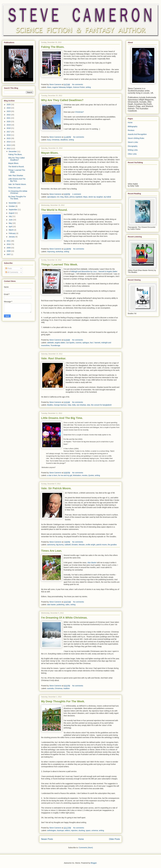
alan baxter (51, 605)
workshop (59, 252)
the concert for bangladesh (101, 405)
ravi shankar (81, 405)
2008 (9, 251)
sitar (89, 405)
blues (49, 87)
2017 (9, 132)
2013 (9, 145)
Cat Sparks (70, 343)
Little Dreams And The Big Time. (62, 418)
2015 (9, 138)
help (69, 405)
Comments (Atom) (86, 848)
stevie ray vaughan (96, 197)
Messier (82, 545)
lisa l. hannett (95, 343)
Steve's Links (133, 142)
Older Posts (114, 839)
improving (51, 252)
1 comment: (77, 194)
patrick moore (101, 545)
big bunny (60, 545)
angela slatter (60, 343)
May (11, 223)
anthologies (52, 830)
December (13, 151)
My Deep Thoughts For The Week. (63, 701)
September (13, 210)
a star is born (52, 475)
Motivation (77, 475)
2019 (9, 125)
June (11, 220)
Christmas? (79, 112)
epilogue (86, 343)
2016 (9, 135)
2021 (9, 118)
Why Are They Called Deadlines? (62, 100)
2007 (9, 254)
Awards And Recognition (137, 134)
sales (67, 605)
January (12, 237)
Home (81, 839)
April (11, 227)
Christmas (56, 140)
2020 (9, 122)
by (94, 271)
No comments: (78, 84)
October (12, 206)
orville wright (91, 545)
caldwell (68, 545)
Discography (133, 146)
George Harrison (60, 405)
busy (49, 140)
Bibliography (133, 126)
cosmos (79, 343)
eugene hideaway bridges (62, 87)
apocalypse (52, 197)
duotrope (60, 830)
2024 (9, 108)
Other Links (132, 154)
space (88, 830)
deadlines (64, 140)
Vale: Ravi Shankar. (54, 358)
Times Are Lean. (52, 551)
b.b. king (60, 197)
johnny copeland (76, 197)
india (74, 405)
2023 (9, 111)
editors (67, 830)
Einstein (75, 545)
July (10, 216)
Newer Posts (47, 839)
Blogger (94, 863)
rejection (74, 830)
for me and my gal (65, 475)
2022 (9, 115)
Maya (85, 197)
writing (88, 87)
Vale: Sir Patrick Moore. (56, 488)
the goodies (112, 545)
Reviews (131, 130)
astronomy (51, 545)
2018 (9, 128)
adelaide (50, 343)
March (11, 230)
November (13, 203)
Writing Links (133, 150)
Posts (9, 268)
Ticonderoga (55, 345)
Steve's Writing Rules (136, 138)
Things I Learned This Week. (60, 264)
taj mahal (107, 197)
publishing (60, 605)
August (12, 213)
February (12, 233)
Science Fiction (79, 87)
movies (85, 475)
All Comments (12, 272)
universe (95, 830)
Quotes (91, 475)
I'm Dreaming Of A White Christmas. (64, 618)
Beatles (50, 405)
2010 (9, 244)
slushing (82, 830)
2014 (9, 142)
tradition (67, 688)
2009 (9, 248)
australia (50, 688)
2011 (9, 241)
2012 (9, 149)
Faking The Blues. (53, 47)
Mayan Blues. (50, 153)
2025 (9, 105)
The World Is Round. (54, 210)
